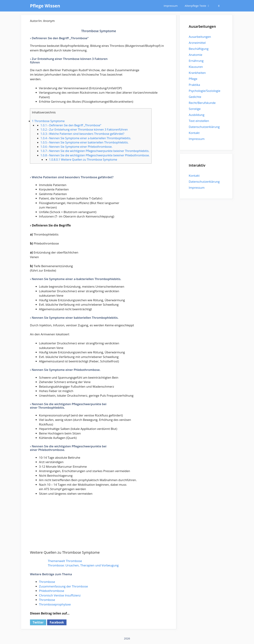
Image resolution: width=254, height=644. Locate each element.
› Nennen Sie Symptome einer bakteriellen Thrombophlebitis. (84, 142)
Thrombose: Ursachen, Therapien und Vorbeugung (83, 565)
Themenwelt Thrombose (65, 561)
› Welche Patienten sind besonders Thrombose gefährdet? (82, 134)
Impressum (171, 6)
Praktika (194, 85)
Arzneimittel (197, 43)
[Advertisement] (99, 525)
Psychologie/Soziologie (205, 91)
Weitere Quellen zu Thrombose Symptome (83, 160)
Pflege (193, 79)
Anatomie (195, 55)
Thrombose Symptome (48, 121)
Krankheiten (197, 73)
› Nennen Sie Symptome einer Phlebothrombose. (76, 147)
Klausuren (196, 67)
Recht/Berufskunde (202, 103)
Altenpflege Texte (199, 6)
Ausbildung (197, 115)
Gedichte (195, 97)
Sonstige (195, 109)
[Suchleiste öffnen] (219, 6)
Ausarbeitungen (200, 37)
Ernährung (196, 61)
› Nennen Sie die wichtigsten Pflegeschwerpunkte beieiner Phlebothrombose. (95, 155)
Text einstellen (199, 121)
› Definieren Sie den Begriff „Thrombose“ (71, 125)
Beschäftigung (199, 49)
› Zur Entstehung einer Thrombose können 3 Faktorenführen (84, 130)
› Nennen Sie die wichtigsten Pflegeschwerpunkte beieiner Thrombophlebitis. (95, 151)
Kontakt (194, 133)
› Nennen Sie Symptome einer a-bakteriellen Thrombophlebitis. (86, 138)
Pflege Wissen (45, 6)
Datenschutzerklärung (204, 127)
